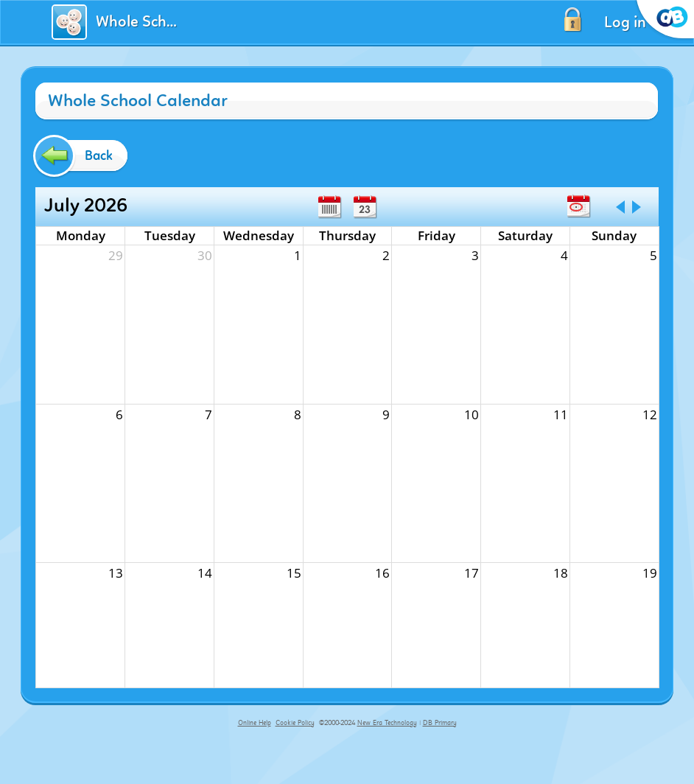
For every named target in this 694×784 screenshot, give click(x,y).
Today (578, 206)
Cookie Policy (295, 723)
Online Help (255, 723)
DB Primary (440, 723)
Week (329, 207)
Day (365, 207)
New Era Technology (387, 723)
